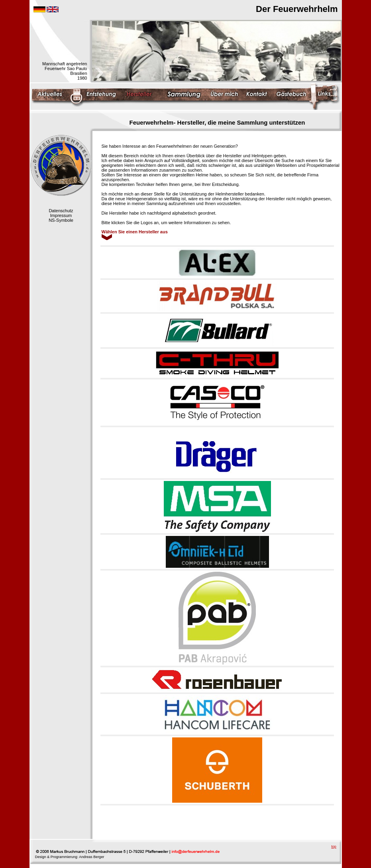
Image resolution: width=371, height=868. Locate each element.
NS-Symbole (61, 220)
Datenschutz (61, 211)
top (334, 846)
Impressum (61, 215)
